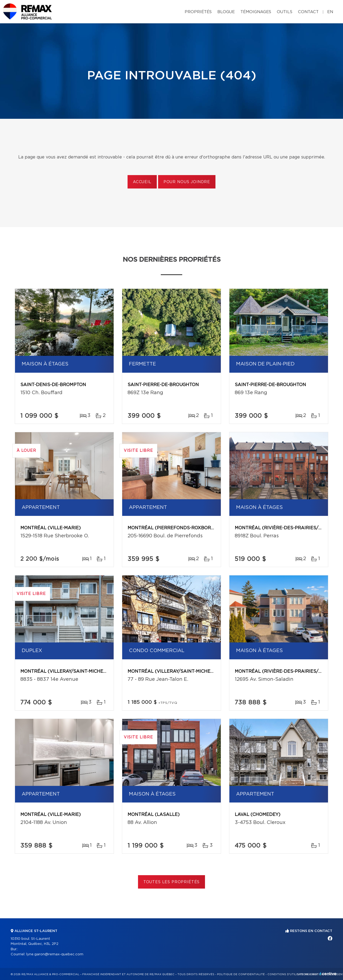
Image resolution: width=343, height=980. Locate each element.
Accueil (142, 182)
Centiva (328, 974)
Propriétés (198, 12)
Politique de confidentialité (241, 974)
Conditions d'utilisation (288, 974)
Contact (308, 12)
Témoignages (256, 12)
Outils (285, 12)
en (330, 12)
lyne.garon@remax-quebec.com (55, 954)
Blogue (226, 12)
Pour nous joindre (187, 182)
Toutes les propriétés (172, 882)
